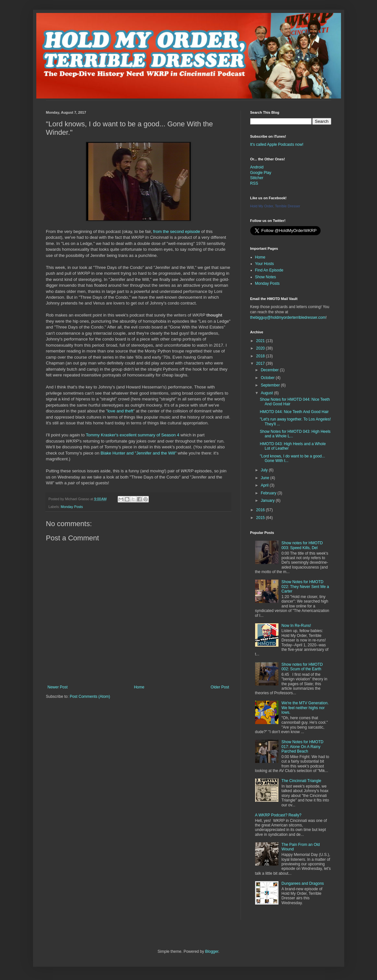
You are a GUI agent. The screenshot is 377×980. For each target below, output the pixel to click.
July (265, 470)
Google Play (261, 173)
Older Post (220, 687)
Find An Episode (269, 270)
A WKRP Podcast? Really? (278, 815)
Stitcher (257, 178)
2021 (261, 341)
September (271, 385)
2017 (261, 363)
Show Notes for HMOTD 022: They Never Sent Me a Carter (305, 587)
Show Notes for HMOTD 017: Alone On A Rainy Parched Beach (302, 747)
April (265, 485)
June (265, 478)
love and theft (120, 411)
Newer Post (58, 687)
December (270, 370)
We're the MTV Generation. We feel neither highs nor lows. (305, 708)
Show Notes (266, 277)
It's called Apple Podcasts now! (277, 144)
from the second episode (177, 231)
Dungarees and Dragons (303, 883)
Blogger (212, 951)
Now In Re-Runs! (296, 626)
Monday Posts (72, 507)
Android (257, 167)
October (268, 378)
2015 (261, 518)
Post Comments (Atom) (90, 697)
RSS (254, 183)
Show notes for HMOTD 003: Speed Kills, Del (302, 545)
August (267, 393)
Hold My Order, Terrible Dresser (275, 206)
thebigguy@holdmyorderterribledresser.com (288, 317)
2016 (261, 510)
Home (139, 687)
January (268, 501)
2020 (261, 348)
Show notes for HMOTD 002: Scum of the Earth (302, 667)
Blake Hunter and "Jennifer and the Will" (138, 453)
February (269, 493)
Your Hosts (265, 264)
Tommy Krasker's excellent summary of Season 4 (133, 435)
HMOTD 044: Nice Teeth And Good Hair (294, 412)
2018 (261, 356)
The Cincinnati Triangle (301, 781)
